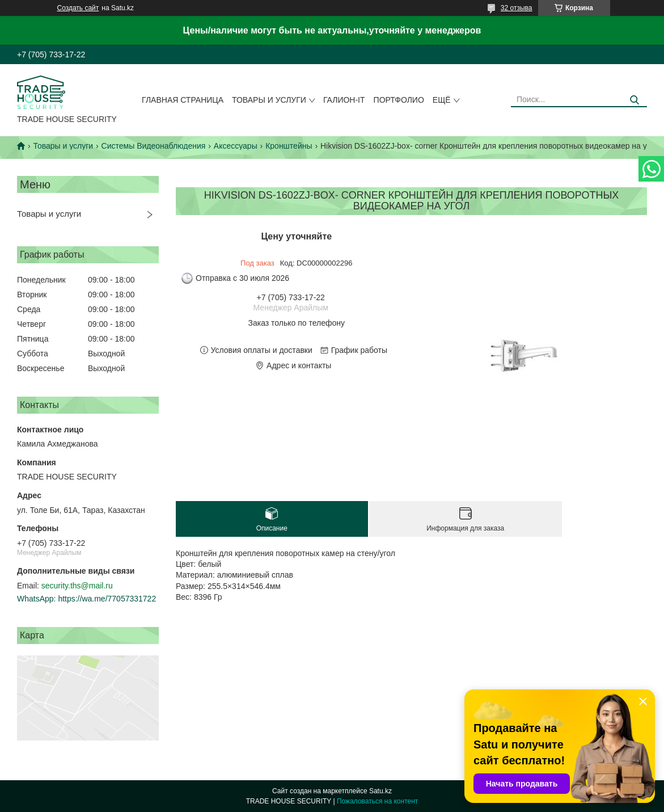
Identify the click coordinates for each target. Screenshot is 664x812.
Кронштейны (289, 146)
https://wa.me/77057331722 (107, 599)
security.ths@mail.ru (77, 586)
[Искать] (634, 100)
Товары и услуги (269, 100)
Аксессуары (236, 146)
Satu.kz (380, 791)
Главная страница (183, 100)
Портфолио (399, 100)
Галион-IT (344, 100)
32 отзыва (517, 8)
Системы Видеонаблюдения (154, 146)
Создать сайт (78, 8)
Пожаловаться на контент (377, 801)
